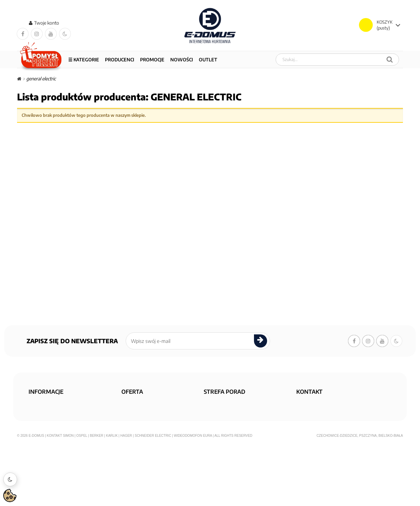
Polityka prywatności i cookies (64, 423)
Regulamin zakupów (53, 433)
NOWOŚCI (182, 60)
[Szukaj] (390, 60)
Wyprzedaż (136, 414)
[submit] (261, 341)
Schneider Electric (153, 495)
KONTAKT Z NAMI (223, 433)
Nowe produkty (141, 423)
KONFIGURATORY (223, 414)
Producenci (120, 60)
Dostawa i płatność (52, 414)
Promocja (135, 404)
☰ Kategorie (84, 60)
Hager (126, 495)
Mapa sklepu (137, 433)
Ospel (82, 495)
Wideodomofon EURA (193, 495)
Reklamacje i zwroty (53, 442)
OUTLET (208, 60)
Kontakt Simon (60, 495)
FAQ (211, 404)
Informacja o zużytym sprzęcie (64, 452)
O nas (38, 404)
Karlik (112, 495)
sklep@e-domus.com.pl (323, 404)
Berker (97, 495)
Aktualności (220, 423)
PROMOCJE (152, 60)
